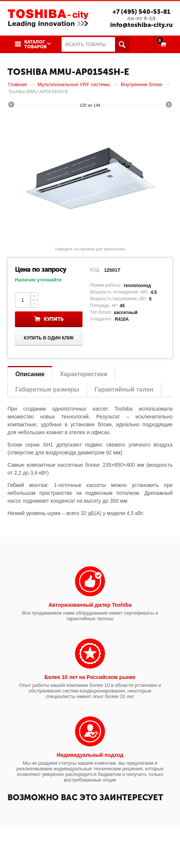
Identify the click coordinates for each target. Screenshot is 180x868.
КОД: (95, 270)
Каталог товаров (35, 44)
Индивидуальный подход (90, 755)
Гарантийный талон (124, 389)
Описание (30, 374)
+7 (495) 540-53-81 (141, 12)
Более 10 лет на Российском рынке (90, 677)
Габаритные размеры (47, 389)
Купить (54, 319)
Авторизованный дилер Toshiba (90, 605)
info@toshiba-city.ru (141, 25)
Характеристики (83, 374)
